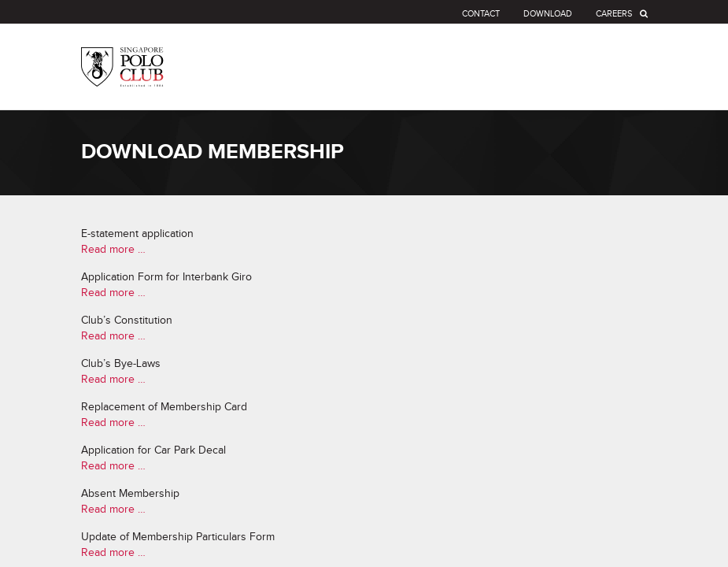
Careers (614, 14)
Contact (481, 14)
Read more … (113, 250)
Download (548, 14)
